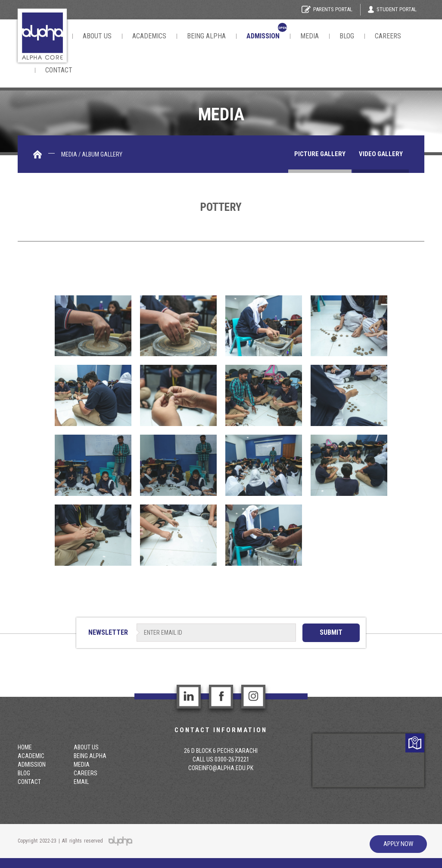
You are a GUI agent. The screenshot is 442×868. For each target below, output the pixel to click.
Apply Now (398, 844)
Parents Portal (327, 9)
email (81, 782)
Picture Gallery (320, 154)
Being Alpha (206, 36)
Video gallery (381, 154)
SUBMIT (331, 632)
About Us (97, 36)
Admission (32, 765)
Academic (31, 756)
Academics (149, 36)
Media (310, 36)
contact (59, 70)
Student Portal (392, 9)
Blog (347, 36)
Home (25, 747)
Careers (388, 36)
